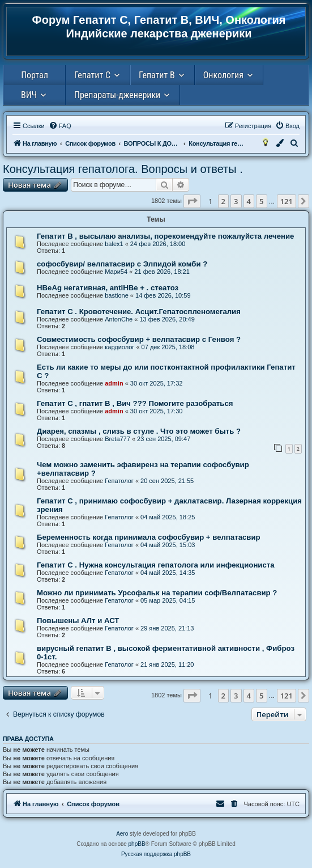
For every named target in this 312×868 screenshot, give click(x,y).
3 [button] (236, 201)
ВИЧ (29, 95)
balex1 (114, 244)
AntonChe (119, 319)
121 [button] (287, 201)
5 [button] (261, 201)
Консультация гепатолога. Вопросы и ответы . (123, 169)
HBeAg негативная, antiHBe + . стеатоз (108, 288)
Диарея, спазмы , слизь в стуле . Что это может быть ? (139, 431)
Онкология (223, 75)
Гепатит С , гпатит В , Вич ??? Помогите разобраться (135, 403)
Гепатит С (92, 75)
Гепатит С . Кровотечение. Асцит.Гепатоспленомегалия (139, 312)
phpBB (137, 844)
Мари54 (116, 272)
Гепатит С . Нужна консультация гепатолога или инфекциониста (156, 565)
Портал (35, 75)
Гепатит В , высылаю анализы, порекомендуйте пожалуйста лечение (165, 236)
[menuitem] (60, 126)
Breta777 (117, 439)
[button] (192, 201)
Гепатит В (157, 75)
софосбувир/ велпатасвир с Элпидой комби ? (122, 264)
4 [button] (249, 201)
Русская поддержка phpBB (156, 854)
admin (114, 383)
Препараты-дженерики (117, 95)
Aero (122, 834)
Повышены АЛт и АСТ (78, 621)
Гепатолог (119, 481)
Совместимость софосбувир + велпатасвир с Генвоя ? (139, 339)
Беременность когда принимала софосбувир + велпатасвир (149, 537)
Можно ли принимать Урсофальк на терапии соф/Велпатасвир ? (157, 593)
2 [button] (223, 201)
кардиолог (119, 347)
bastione (117, 295)
